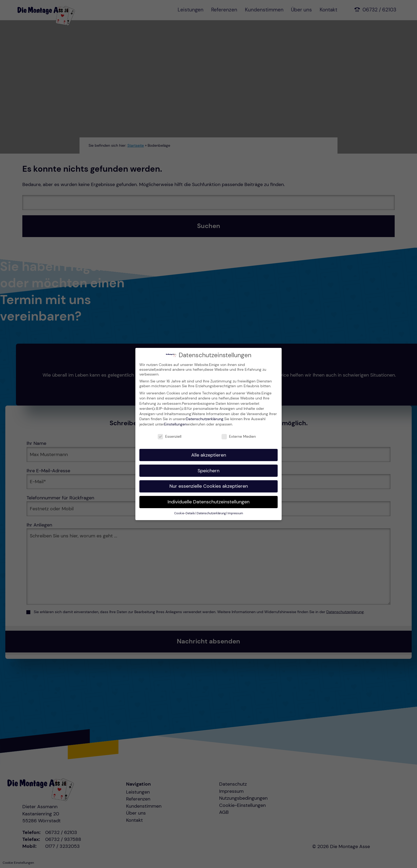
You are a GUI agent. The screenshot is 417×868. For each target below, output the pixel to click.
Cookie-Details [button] (185, 513)
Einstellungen (175, 424)
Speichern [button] (208, 470)
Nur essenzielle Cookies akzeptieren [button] (209, 486)
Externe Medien (239, 436)
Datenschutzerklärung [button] (211, 513)
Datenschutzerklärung (205, 419)
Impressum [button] (235, 513)
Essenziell (170, 436)
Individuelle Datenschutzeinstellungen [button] (208, 502)
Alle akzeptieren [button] (209, 454)
